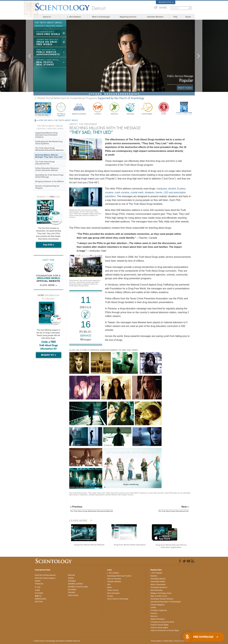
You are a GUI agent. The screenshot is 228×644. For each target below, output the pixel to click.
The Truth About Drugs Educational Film (45, 163)
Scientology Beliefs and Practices (119, 576)
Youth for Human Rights (159, 628)
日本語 (37, 590)
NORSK (71, 578)
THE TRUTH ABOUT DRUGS (66, 120)
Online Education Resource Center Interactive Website (47, 169)
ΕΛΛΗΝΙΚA (72, 590)
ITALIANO (72, 592)
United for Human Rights (159, 625)
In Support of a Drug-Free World (162, 622)
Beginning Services (128, 17)
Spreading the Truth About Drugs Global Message (49, 176)
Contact (110, 596)
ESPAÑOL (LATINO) (75, 584)
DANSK (38, 581)
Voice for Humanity (114, 579)
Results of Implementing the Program (47, 187)
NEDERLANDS (41, 599)
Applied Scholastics (79, 108)
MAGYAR (71, 575)
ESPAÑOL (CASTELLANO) (78, 587)
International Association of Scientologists (166, 602)
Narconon (114, 108)
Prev (93, 94)
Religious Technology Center (161, 593)
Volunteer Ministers (155, 17)
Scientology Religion (158, 582)
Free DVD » (49, 245)
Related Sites (166, 2)
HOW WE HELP (46, 120)
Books (188, 17)
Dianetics (154, 576)
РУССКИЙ (39, 593)
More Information (113, 593)
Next (135, 94)
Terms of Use (179, 641)
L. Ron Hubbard (74, 17)
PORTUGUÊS (73, 595)
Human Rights (147, 108)
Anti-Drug (130, 108)
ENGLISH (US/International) (45, 575)
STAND (153, 607)
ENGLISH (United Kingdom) (45, 578)
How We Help (43, 115)
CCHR (164, 108)
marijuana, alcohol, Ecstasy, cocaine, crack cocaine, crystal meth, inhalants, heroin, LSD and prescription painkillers (146, 192)
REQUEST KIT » (49, 355)
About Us (47, 17)
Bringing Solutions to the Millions (50, 182)
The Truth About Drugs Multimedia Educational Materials (49, 149)
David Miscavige (156, 590)
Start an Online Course (159, 596)
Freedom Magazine (184, 113)
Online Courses (113, 590)
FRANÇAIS (39, 584)
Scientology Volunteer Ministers (162, 599)
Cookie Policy (168, 641)
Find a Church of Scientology (118, 599)
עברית (38, 587)
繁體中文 (38, 596)
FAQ (175, 17)
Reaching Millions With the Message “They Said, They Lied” (49, 156)
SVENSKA (72, 581)
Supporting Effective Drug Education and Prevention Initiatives (47, 135)
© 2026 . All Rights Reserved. (57, 641)
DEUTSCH (39, 602)
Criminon (98, 108)
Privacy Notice (156, 641)
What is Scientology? (101, 17)
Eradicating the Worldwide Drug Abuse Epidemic (49, 143)
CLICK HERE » (48, 285)
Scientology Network (158, 579)
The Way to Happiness (61, 109)
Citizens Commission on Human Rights (165, 630)
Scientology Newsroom (159, 587)
